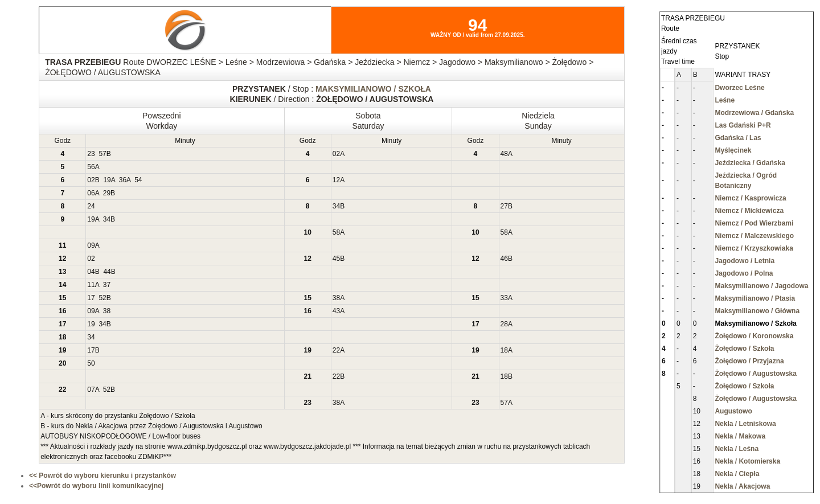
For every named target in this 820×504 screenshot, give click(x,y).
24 (91, 206)
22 (336, 350)
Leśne (725, 100)
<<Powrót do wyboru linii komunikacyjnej (96, 486)
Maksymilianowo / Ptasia (755, 298)
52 (102, 298)
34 (336, 206)
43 (336, 311)
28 (504, 324)
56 (91, 167)
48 (504, 154)
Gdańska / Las (738, 138)
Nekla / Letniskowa (745, 424)
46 (504, 259)
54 (138, 180)
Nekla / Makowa (740, 436)
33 (504, 298)
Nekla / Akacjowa (742, 486)
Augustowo (733, 411)
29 (107, 193)
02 (336, 154)
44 (107, 272)
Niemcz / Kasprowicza (750, 198)
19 (107, 180)
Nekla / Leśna (737, 449)
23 (91, 154)
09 (91, 245)
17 (91, 298)
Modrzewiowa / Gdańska (754, 113)
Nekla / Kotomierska (747, 461)
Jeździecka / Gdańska (750, 163)
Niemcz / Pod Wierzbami (754, 223)
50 (91, 363)
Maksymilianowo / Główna (757, 311)
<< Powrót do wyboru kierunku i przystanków (102, 476)
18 (504, 350)
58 (336, 232)
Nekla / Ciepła (737, 474)
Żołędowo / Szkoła (744, 349)
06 (91, 193)
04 (91, 272)
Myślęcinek (733, 150)
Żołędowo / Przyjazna (749, 361)
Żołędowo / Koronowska (754, 336)
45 (336, 259)
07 (91, 390)
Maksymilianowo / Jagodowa (761, 286)
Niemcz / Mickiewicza (749, 211)
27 (504, 206)
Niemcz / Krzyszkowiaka (754, 248)
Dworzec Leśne (739, 88)
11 (91, 285)
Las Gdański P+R (743, 125)
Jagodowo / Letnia (745, 261)
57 (102, 154)
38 (336, 298)
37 (107, 285)
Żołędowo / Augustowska (756, 374)
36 (123, 180)
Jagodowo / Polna (744, 273)
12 (336, 180)
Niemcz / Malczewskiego (754, 236)
